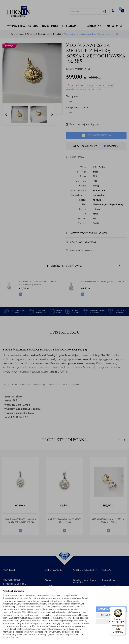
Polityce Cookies (10, 637)
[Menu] (124, 609)
